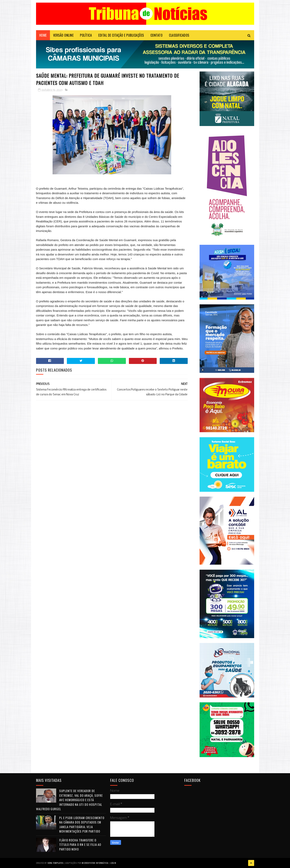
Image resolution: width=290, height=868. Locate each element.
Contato (157, 35)
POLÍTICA (86, 35)
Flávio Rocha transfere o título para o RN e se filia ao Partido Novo (80, 845)
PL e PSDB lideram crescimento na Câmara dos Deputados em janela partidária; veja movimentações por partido (82, 825)
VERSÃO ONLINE (63, 35)
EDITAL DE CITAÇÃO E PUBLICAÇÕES (121, 35)
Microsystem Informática (95, 863)
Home (43, 35)
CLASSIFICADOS (179, 35)
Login (113, 863)
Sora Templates (55, 863)
